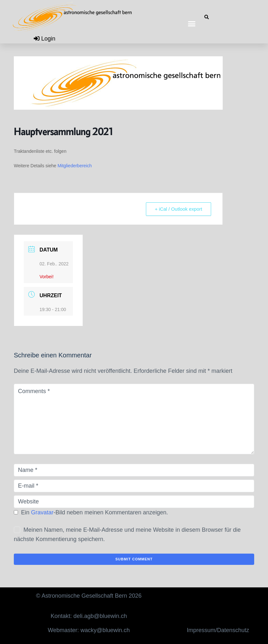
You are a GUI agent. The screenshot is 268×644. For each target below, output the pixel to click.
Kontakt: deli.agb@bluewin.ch (89, 616)
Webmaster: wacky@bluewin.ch (89, 630)
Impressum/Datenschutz (218, 630)
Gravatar (42, 512)
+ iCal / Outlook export (178, 209)
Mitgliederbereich (75, 166)
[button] (192, 23)
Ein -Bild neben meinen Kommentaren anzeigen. (95, 512)
